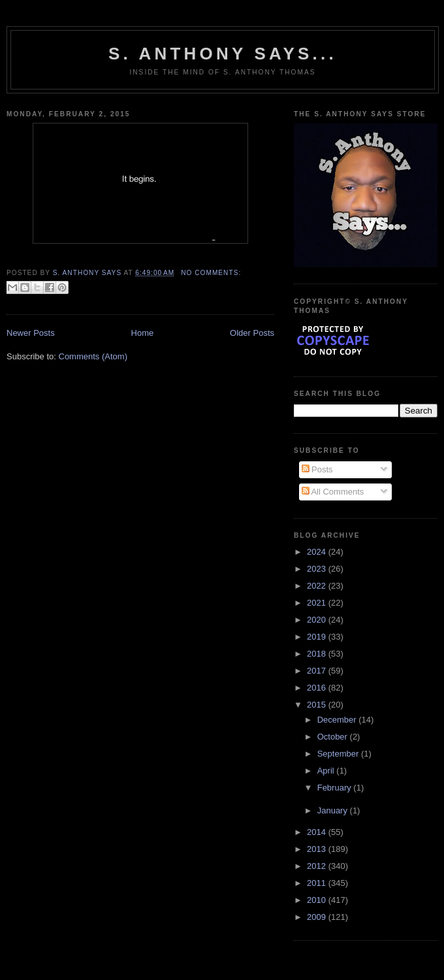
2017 (318, 671)
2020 (318, 620)
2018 (318, 654)
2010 (318, 900)
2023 (318, 569)
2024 (318, 552)
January (334, 810)
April (327, 771)
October (334, 737)
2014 (318, 832)
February (336, 788)
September (339, 754)
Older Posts (252, 333)
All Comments (333, 492)
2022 (318, 586)
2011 (318, 883)
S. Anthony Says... (223, 54)
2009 (318, 917)
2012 (318, 866)
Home (143, 333)
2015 (318, 705)
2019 (318, 637)
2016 (318, 688)
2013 (318, 849)
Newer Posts (31, 333)
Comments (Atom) (93, 356)
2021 (318, 603)
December (338, 720)
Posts (317, 469)
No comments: (211, 273)
